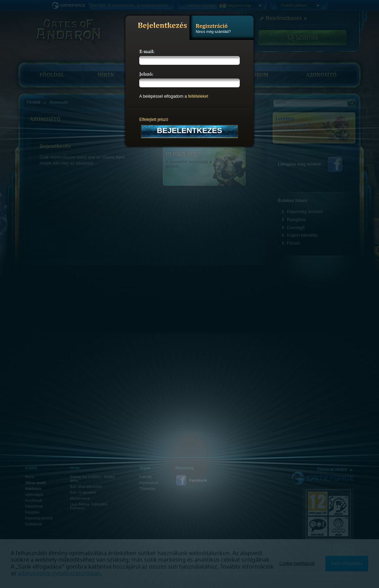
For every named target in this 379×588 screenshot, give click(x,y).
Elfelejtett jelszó (154, 120)
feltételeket (198, 96)
